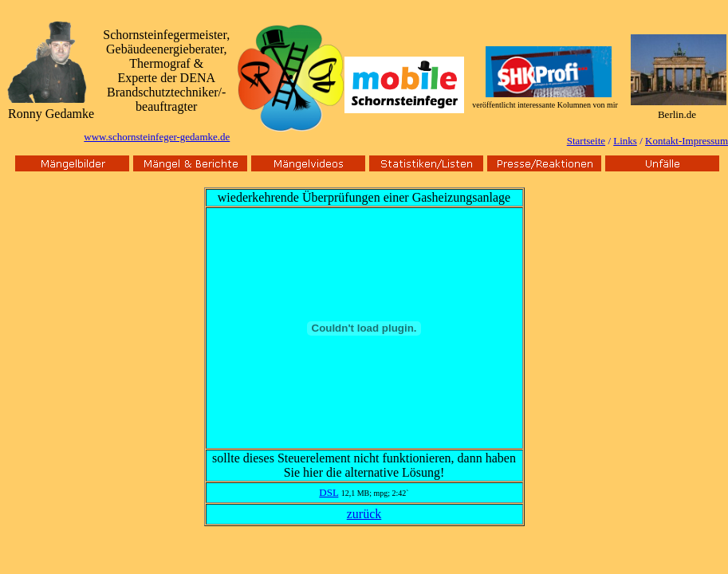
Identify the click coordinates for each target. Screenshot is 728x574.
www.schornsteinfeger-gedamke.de (157, 137)
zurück (364, 514)
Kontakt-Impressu (683, 141)
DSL (329, 492)
